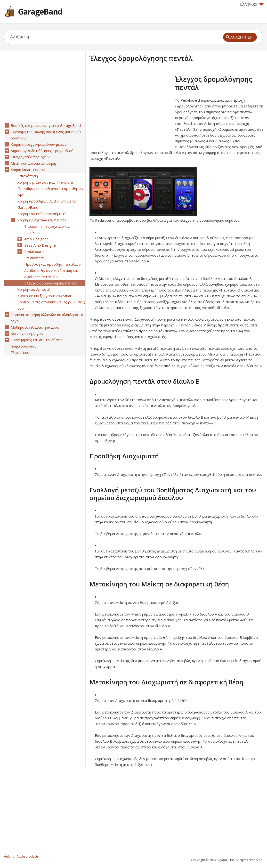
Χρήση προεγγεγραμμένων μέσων (39, 144)
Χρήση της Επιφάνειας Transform (46, 182)
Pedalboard (34, 251)
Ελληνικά (252, 4)
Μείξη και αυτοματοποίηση (33, 163)
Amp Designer (36, 239)
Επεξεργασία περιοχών (30, 157)
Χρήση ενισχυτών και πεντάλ (42, 220)
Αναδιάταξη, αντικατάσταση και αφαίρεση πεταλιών (51, 274)
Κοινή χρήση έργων (27, 333)
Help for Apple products (21, 856)
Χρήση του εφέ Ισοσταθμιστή (42, 214)
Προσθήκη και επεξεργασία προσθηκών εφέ (50, 192)
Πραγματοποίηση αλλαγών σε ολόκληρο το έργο (47, 318)
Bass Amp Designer (41, 245)
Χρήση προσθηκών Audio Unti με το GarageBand (47, 204)
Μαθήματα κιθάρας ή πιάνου (35, 327)
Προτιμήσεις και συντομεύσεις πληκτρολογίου (37, 343)
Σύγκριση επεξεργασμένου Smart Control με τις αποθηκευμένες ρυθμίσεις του (51, 302)
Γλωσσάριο (20, 352)
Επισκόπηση (28, 176)
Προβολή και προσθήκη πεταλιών (53, 264)
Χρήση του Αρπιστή (34, 289)
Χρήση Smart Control (28, 170)
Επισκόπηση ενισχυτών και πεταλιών (47, 229)
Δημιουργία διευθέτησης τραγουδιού (42, 151)
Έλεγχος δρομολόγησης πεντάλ (51, 283)
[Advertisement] (130, 109)
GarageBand (40, 12)
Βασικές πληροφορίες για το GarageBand (46, 125)
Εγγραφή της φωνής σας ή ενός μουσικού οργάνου (46, 135)
